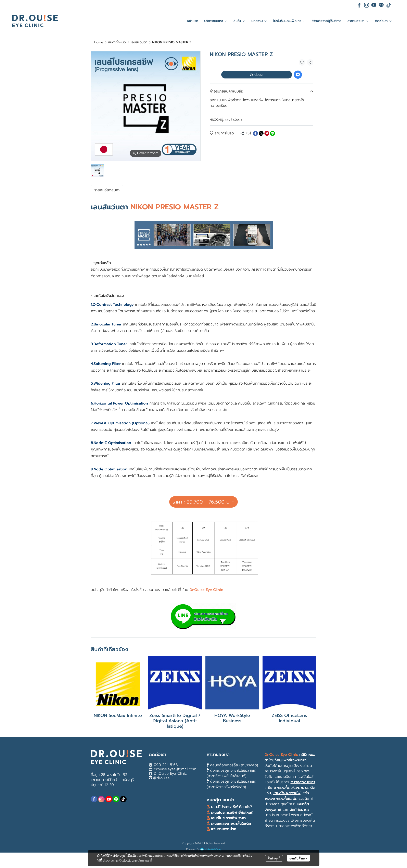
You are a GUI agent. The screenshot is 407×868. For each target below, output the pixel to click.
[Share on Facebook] (255, 133)
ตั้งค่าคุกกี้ (274, 858)
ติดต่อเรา (257, 75)
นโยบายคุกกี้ (145, 860)
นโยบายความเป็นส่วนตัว (117, 860)
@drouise (161, 778)
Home (99, 42)
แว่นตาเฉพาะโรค (224, 829)
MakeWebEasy (213, 849)
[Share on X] (261, 133)
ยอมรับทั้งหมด (298, 858)
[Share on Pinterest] (267, 133)
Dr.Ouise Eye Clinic (170, 773)
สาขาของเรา (218, 754)
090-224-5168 (166, 765)
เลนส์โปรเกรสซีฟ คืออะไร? (232, 807)
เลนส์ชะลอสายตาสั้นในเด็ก (230, 823)
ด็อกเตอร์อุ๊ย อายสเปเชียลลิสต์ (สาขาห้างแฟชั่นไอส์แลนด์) (232, 773)
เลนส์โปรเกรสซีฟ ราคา (228, 818)
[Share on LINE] (272, 133)
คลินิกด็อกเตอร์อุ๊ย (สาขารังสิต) (234, 765)
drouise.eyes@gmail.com (175, 769)
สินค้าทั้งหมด (117, 42)
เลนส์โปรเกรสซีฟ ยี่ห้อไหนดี (232, 813)
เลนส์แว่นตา (139, 42)
